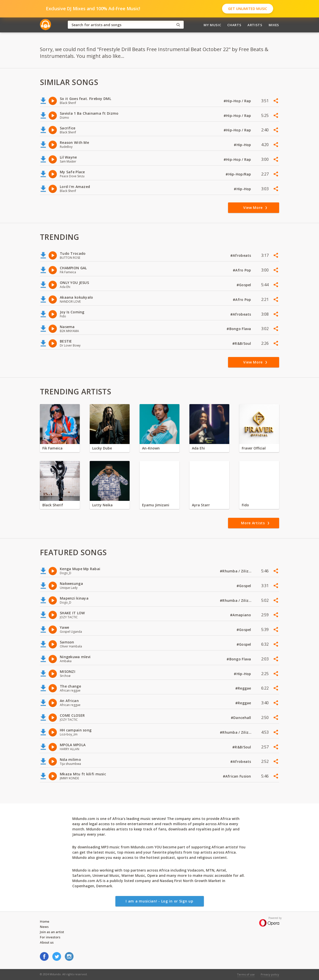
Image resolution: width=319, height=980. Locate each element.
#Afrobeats (241, 255)
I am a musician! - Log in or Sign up (159, 901)
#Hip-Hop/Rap (239, 174)
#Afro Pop (242, 270)
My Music (212, 25)
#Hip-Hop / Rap (238, 101)
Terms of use (246, 974)
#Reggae (244, 688)
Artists (255, 25)
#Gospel (244, 285)
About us (47, 942)
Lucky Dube (102, 448)
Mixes (274, 25)
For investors (50, 937)
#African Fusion (238, 776)
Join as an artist (52, 932)
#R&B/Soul (242, 343)
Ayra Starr (201, 505)
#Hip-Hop (243, 145)
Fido (245, 505)
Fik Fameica (52, 448)
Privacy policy (270, 974)
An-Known (151, 448)
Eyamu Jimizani (156, 505)
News (44, 927)
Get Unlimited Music (248, 9)
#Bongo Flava (239, 329)
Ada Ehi (198, 448)
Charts (234, 25)
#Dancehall (241, 718)
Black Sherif (53, 505)
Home (45, 921)
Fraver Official (254, 448)
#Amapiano (241, 615)
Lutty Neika (102, 505)
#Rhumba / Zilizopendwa (236, 571)
